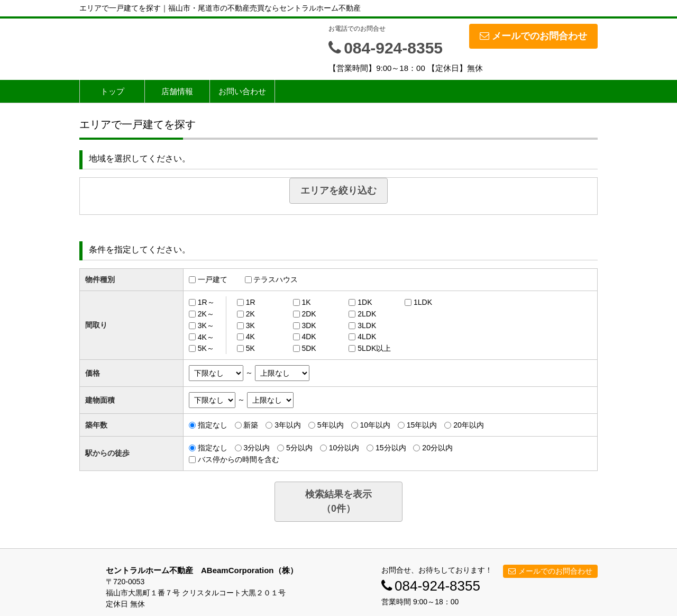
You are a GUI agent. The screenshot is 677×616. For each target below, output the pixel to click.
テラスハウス (276, 279)
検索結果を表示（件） (338, 501)
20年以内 (469, 425)
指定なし (213, 425)
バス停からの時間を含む (239, 459)
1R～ (206, 302)
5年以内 (331, 425)
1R (251, 302)
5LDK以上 (374, 348)
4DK (309, 337)
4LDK (367, 337)
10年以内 (375, 425)
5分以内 (299, 448)
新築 (251, 425)
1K (306, 302)
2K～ (206, 314)
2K (250, 314)
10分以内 (344, 448)
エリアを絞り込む (338, 191)
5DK (309, 348)
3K (250, 325)
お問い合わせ (242, 91)
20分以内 (437, 448)
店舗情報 (177, 91)
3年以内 (288, 425)
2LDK (367, 314)
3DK (309, 325)
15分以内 (391, 448)
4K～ (206, 337)
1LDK (423, 302)
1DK (365, 302)
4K (250, 337)
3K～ (206, 325)
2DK (309, 314)
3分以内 (257, 448)
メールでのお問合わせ (533, 36)
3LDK (367, 325)
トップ (112, 91)
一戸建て (213, 279)
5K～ (206, 348)
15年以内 (422, 425)
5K (250, 348)
